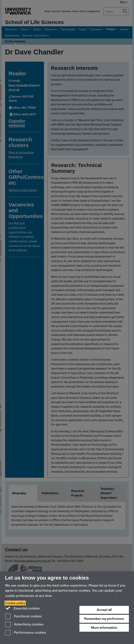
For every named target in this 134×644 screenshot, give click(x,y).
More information (104, 628)
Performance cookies (26, 633)
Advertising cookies (24, 625)
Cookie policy (15, 603)
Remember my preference (104, 619)
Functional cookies (23, 617)
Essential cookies (22, 608)
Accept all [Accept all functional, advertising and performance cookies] (104, 610)
